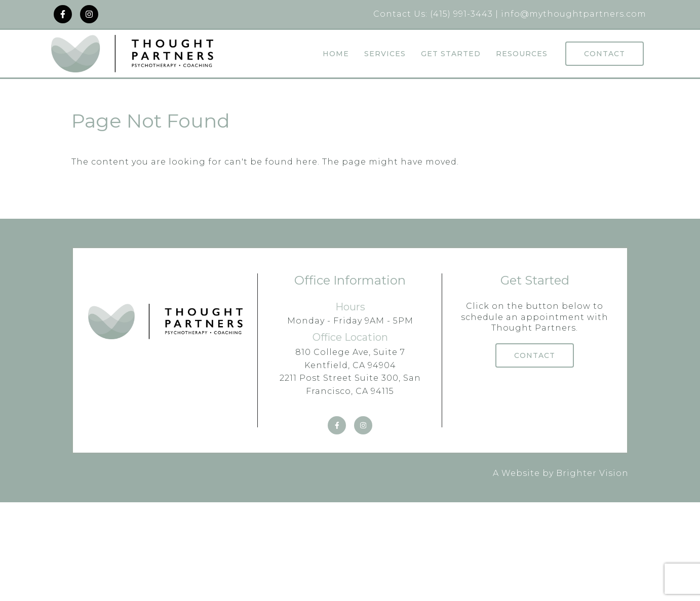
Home (336, 54)
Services (385, 54)
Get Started (451, 54)
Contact (605, 54)
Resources (522, 54)
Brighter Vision (592, 473)
